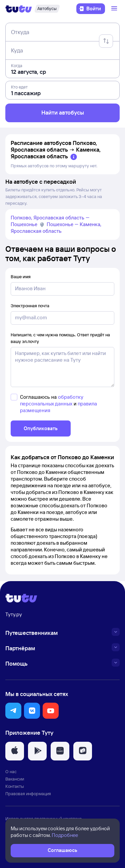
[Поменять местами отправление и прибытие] (106, 41)
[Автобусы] (47, 9)
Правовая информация (28, 794)
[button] (13, 711)
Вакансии (15, 779)
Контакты (15, 786)
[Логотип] (19, 9)
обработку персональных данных (52, 400)
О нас (11, 771)
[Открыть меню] (115, 9)
